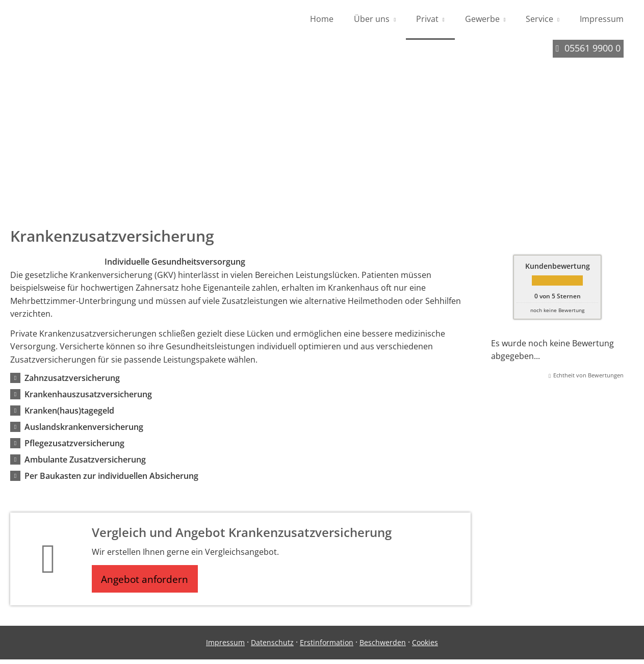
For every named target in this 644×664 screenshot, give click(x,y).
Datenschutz (272, 647)
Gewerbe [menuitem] (482, 19)
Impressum (225, 647)
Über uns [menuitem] (372, 19)
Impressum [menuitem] (602, 19)
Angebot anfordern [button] (148, 582)
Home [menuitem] (322, 19)
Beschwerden (383, 647)
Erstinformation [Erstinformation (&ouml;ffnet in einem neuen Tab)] (327, 647)
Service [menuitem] (539, 19)
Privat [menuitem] (427, 19)
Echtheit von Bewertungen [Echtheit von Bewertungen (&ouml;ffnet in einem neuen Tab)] (588, 378)
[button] (72, 380)
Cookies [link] (425, 647)
